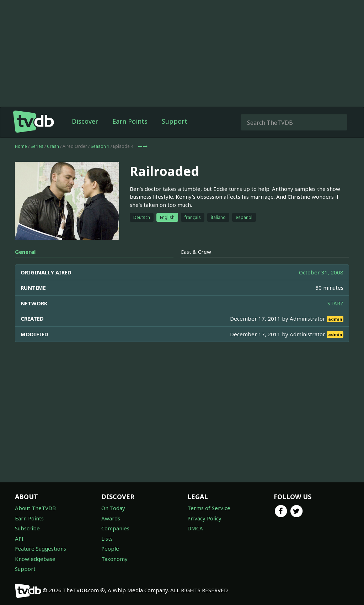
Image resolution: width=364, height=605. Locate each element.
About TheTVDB (35, 508)
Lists (107, 539)
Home (21, 146)
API (19, 539)
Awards (111, 518)
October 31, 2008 (321, 272)
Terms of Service (209, 508)
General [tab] (25, 252)
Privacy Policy (204, 518)
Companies (115, 528)
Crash (53, 146)
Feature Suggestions (41, 548)
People (110, 548)
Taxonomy (114, 559)
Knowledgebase (35, 559)
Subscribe (27, 528)
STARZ (335, 303)
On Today (113, 508)
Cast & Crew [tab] (196, 252)
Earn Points (130, 121)
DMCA (195, 528)
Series (37, 146)
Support (175, 121)
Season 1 (100, 146)
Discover (85, 121)
